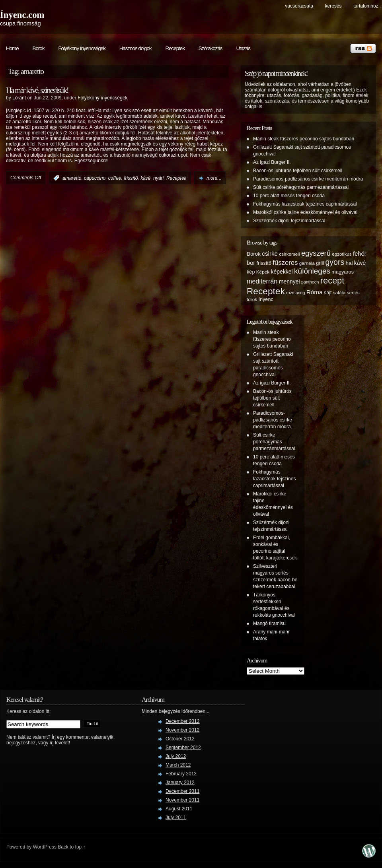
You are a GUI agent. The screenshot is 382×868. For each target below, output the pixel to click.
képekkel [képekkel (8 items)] (282, 272)
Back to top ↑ (71, 847)
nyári (158, 178)
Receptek (175, 48)
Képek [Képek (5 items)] (263, 272)
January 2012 (180, 783)
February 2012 (181, 774)
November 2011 (182, 800)
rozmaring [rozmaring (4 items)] (295, 293)
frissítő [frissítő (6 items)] (264, 263)
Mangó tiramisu (269, 623)
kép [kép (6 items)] (251, 272)
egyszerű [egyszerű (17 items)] (316, 253)
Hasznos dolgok (135, 48)
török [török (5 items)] (252, 299)
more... (214, 178)
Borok (39, 48)
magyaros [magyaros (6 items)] (343, 272)
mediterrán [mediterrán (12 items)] (262, 281)
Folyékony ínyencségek (82, 48)
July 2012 (176, 756)
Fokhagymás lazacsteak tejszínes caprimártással (305, 204)
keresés (333, 6)
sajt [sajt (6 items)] (328, 293)
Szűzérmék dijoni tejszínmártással (289, 221)
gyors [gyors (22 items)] (335, 262)
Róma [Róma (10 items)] (315, 292)
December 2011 (182, 791)
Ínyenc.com (22, 15)
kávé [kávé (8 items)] (360, 263)
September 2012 (183, 748)
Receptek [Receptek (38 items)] (266, 291)
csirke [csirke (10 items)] (270, 253)
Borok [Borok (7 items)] (254, 254)
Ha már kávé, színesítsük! (37, 90)
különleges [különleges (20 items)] (312, 271)
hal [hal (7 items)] (349, 263)
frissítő (131, 178)
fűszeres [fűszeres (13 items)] (285, 263)
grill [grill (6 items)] (320, 263)
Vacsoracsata (299, 6)
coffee (115, 178)
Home (12, 48)
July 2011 (176, 818)
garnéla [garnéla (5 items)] (307, 263)
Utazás (243, 48)
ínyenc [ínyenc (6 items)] (266, 299)
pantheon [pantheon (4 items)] (310, 282)
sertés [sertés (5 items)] (353, 292)
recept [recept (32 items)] (332, 281)
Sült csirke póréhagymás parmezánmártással (301, 187)
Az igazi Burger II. (272, 162)
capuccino (95, 178)
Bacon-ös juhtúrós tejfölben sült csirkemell (298, 171)
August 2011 (179, 809)
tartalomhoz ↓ (368, 6)
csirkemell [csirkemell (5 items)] (289, 254)
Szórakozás (210, 48)
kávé (145, 178)
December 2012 (182, 721)
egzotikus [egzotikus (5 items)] (342, 254)
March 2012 (178, 765)
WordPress (45, 847)
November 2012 (182, 730)
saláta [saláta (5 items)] (339, 292)
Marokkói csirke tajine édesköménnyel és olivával (305, 212)
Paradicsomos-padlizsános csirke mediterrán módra (308, 179)
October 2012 (180, 739)
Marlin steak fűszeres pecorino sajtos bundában (304, 139)
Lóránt (19, 98)
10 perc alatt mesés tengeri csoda (289, 196)
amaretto (72, 178)
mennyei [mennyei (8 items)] (289, 282)
